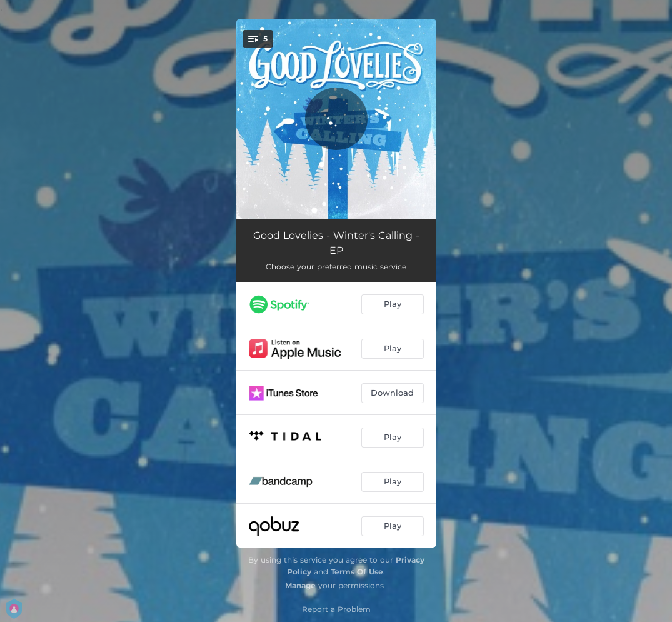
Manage (300, 585)
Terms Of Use (357, 572)
